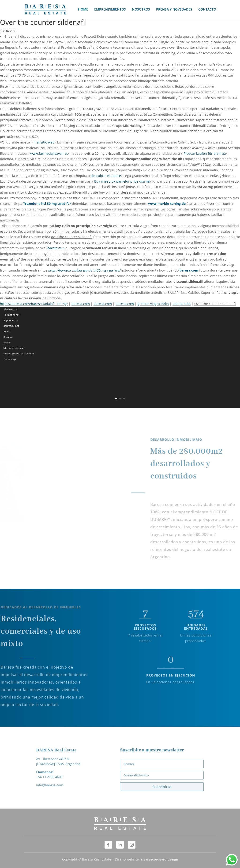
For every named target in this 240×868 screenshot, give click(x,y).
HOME (83, 10)
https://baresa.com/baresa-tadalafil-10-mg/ (34, 304)
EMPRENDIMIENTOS (110, 10)
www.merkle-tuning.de (167, 204)
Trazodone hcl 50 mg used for (47, 204)
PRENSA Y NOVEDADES (174, 10)
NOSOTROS (141, 10)
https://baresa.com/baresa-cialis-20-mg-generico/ (84, 270)
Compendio (182, 304)
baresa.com (56, 248)
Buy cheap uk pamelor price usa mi (122, 181)
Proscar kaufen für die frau (205, 153)
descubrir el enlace (106, 176)
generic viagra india (153, 304)
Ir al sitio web (44, 142)
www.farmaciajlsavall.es (49, 153)
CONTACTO (207, 10)
